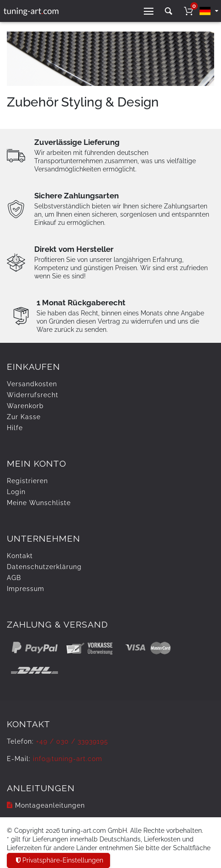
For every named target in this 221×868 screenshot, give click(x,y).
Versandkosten (32, 384)
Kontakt (20, 556)
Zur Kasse (24, 417)
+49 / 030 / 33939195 (72, 741)
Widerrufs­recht (33, 395)
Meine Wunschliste (39, 503)
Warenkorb (25, 406)
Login (16, 492)
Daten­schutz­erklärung (44, 567)
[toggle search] (168, 11)
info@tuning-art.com (68, 759)
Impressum (26, 589)
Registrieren (27, 481)
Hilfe (15, 428)
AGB (14, 578)
